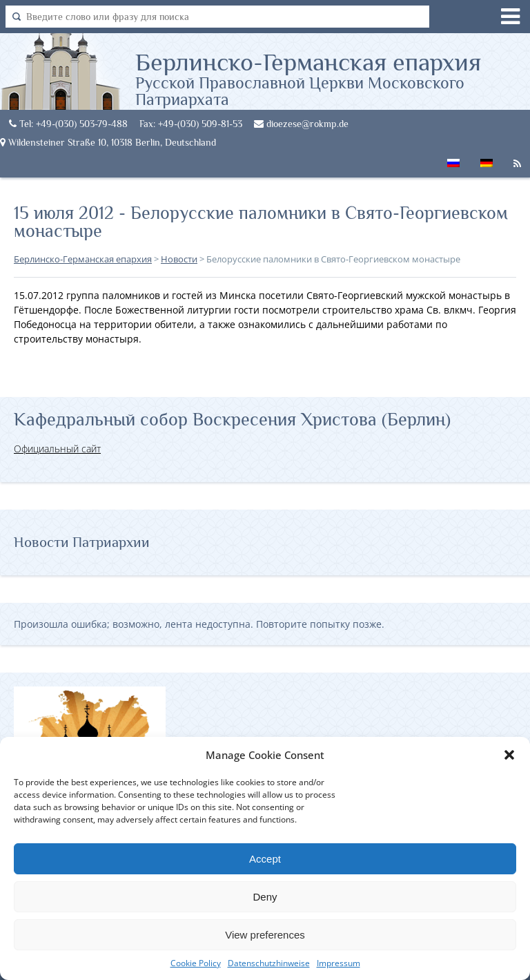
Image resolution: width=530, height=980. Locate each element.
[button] (509, 755)
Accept (265, 859)
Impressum (338, 963)
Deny (265, 897)
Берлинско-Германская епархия (333, 78)
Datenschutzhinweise (269, 963)
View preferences (265, 935)
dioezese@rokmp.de (301, 124)
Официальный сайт (57, 449)
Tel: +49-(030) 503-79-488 (68, 124)
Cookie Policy (196, 963)
